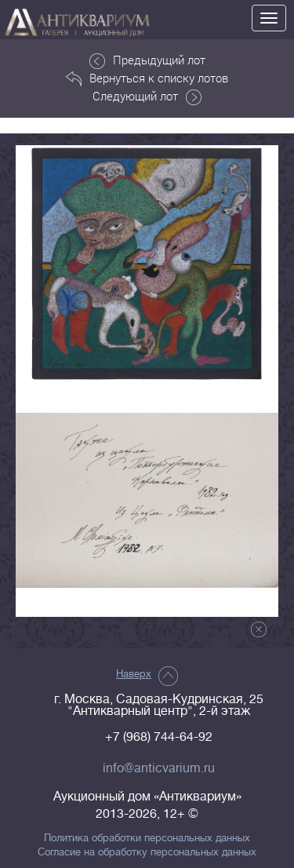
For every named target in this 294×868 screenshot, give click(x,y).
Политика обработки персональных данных (147, 838)
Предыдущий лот (147, 60)
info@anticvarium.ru (159, 768)
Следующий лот (147, 97)
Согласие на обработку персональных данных (147, 852)
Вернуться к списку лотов (147, 78)
